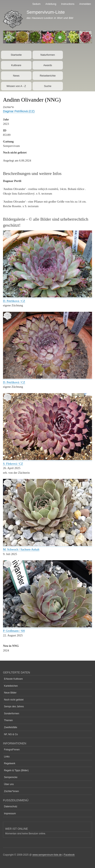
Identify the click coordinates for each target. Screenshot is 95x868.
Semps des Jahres (14, 707)
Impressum (10, 813)
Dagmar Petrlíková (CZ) (19, 111)
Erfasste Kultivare (13, 679)
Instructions (68, 4)
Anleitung (51, 4)
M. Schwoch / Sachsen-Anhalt (21, 549)
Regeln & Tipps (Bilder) (16, 770)
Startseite (16, 55)
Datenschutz (11, 806)
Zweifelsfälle (11, 727)
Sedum (36, 4)
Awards (48, 65)
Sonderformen (12, 714)
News (16, 76)
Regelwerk (10, 763)
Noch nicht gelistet (14, 700)
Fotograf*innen (12, 750)
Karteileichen (11, 686)
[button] (47, 296)
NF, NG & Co (11, 734)
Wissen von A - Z (16, 86)
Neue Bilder (10, 693)
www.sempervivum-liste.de (47, 855)
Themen (8, 720)
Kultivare (16, 65)
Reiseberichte (48, 76)
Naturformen (48, 55)
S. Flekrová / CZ (13, 464)
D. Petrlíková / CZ (14, 301)
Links (7, 757)
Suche (48, 86)
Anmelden (85, 4)
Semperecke (11, 777)
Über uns (9, 784)
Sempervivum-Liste (46, 12)
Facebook (69, 855)
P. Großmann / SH (14, 631)
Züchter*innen (11, 791)
